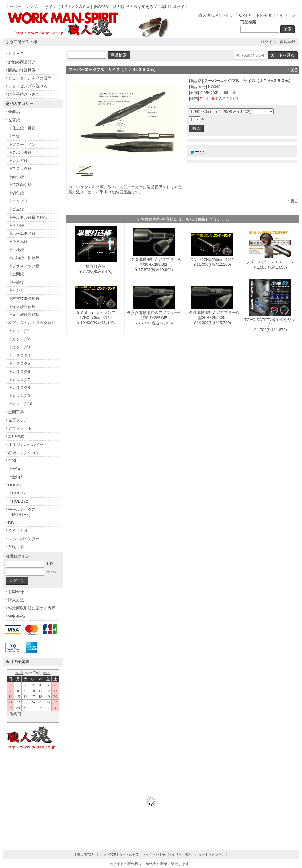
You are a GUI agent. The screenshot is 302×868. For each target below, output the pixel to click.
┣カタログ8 (19, 388)
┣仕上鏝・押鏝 (22, 128)
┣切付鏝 (16, 193)
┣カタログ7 (19, 380)
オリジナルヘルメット (28, 445)
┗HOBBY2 (18, 501)
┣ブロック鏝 (20, 169)
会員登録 (288, 42)
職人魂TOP (208, 15)
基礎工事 (16, 547)
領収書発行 (18, 616)
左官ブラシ (18, 420)
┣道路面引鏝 (20, 185)
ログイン (268, 42)
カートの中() (260, 15)
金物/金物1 (210, 92)
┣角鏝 (14, 136)
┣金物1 (15, 469)
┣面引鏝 (16, 177)
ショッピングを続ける (28, 86)
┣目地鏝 (16, 250)
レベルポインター (24, 539)
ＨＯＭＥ (16, 54)
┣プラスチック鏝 (24, 266)
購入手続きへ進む (24, 94)
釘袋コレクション (24, 453)
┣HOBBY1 (18, 493)
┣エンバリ (18, 201)
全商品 (14, 112)
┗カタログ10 (20, 404)
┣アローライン (22, 144)
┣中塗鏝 (16, 282)
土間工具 (228, 92)
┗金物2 (15, 477)
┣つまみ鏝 (18, 242)
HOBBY (15, 485)
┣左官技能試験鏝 (24, 299)
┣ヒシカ (16, 290)
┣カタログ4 (19, 355)
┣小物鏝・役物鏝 (24, 258)
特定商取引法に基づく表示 (32, 608)
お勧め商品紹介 (22, 62)
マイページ (286, 15)
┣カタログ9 (19, 396)
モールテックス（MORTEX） (22, 512)
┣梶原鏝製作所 (22, 307)
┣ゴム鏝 (16, 209)
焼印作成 (16, 436)
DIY (11, 523)
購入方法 (16, 600)
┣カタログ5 (19, 363)
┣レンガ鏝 (18, 160)
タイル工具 (18, 531)
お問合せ (16, 592)
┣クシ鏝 (16, 226)
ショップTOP (233, 15)
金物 (12, 461)
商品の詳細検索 (22, 70)
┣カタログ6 (19, 372)
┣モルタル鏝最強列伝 (28, 217)
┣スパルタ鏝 (20, 153)
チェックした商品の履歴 (30, 78)
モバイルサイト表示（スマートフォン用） (193, 854)
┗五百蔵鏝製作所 (24, 315)
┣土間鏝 (16, 274)
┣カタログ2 (19, 339)
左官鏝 (14, 120)
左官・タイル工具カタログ (32, 323)
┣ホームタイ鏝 (22, 233)
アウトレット (20, 428)
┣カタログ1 (19, 331)
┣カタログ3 (19, 347)
